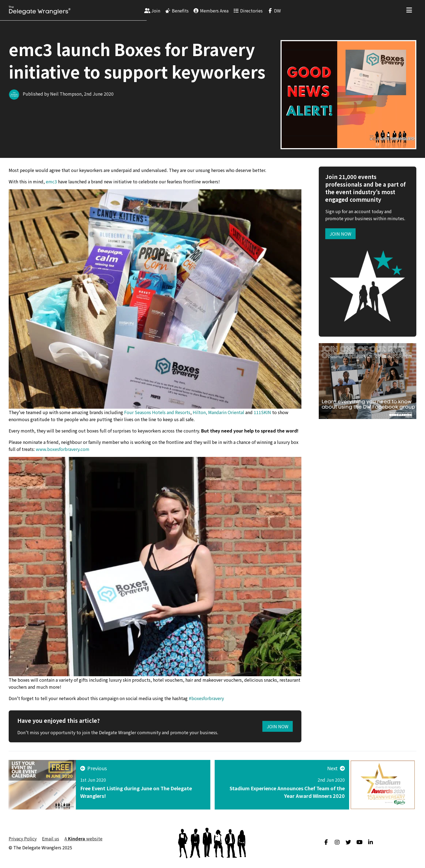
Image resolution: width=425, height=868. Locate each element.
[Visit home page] (40, 10)
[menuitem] (152, 10)
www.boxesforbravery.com (63, 449)
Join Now (278, 726)
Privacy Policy (23, 838)
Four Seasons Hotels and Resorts (157, 412)
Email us (51, 838)
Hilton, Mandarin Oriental (218, 412)
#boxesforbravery (206, 698)
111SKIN (262, 412)
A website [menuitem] (83, 838)
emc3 (51, 181)
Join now (340, 234)
